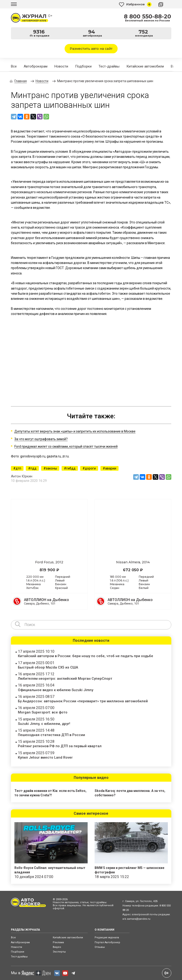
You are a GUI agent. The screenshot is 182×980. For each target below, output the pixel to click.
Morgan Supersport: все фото (43, 712)
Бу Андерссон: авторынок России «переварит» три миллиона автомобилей (83, 701)
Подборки (83, 66)
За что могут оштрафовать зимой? (41, 439)
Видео (57, 947)
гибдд (71, 468)
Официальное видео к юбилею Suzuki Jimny (56, 690)
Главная (21, 81)
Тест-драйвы (109, 66)
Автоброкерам (36, 66)
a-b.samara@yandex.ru (136, 919)
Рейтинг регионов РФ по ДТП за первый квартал (60, 746)
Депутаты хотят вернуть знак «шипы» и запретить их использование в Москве (75, 431)
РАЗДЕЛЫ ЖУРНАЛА (25, 930)
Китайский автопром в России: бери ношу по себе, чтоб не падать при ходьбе (86, 656)
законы (51, 468)
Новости (61, 66)
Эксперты (59, 952)
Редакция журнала (107, 938)
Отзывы (100, 947)
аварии (111, 468)
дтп (18, 468)
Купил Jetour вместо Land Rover (45, 757)
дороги (90, 468)
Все (14, 66)
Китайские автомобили (145, 66)
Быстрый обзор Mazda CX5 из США (48, 667)
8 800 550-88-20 (147, 16)
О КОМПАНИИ (104, 930)
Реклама (58, 942)
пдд (33, 468)
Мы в (31, 973)
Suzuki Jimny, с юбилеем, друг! (44, 724)
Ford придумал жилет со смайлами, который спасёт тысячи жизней (66, 446)
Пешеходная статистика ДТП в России (51, 735)
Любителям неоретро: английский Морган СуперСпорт (65, 679)
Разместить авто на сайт (91, 49)
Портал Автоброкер (107, 942)
